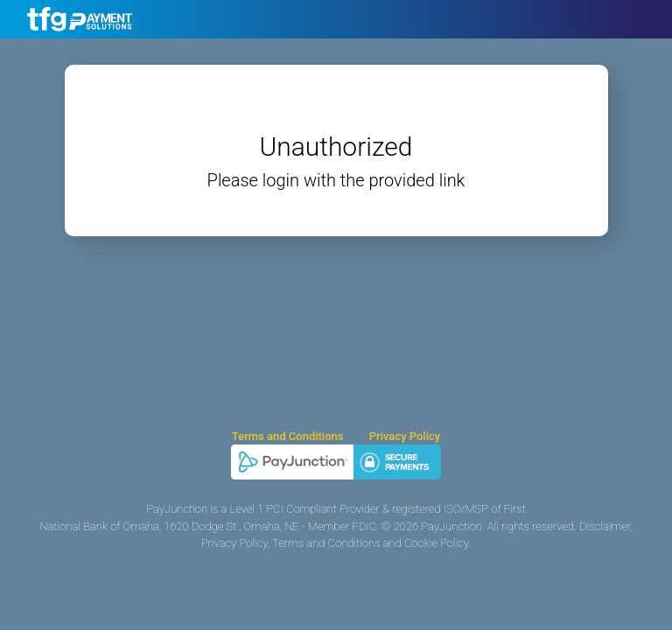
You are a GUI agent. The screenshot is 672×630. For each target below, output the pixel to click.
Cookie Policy (437, 543)
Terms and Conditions (288, 436)
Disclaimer (605, 526)
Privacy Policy (405, 436)
